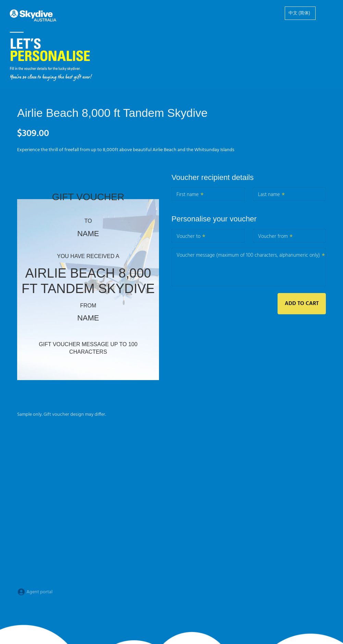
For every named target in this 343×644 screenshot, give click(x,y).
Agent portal (35, 592)
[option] (300, 13)
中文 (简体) (299, 13)
